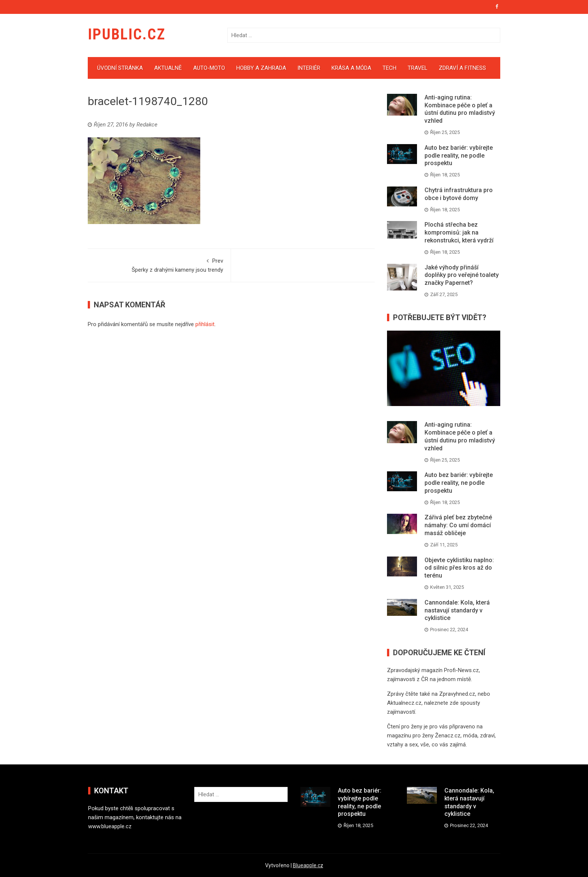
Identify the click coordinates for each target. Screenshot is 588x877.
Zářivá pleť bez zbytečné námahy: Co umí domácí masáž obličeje (458, 525)
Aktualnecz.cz (404, 703)
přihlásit (205, 324)
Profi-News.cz (461, 670)
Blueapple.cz (308, 865)
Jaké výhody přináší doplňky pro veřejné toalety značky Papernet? (462, 275)
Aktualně (168, 68)
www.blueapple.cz (110, 826)
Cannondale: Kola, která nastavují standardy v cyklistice (457, 610)
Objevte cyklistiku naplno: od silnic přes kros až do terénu (459, 568)
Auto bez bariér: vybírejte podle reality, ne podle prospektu (459, 156)
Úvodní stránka (120, 68)
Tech (389, 68)
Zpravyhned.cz (457, 694)
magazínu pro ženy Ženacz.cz (424, 736)
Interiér (309, 68)
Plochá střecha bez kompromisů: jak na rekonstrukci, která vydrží (459, 232)
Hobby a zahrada (261, 68)
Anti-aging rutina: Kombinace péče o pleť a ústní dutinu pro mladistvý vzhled (460, 109)
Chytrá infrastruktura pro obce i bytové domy (459, 194)
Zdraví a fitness (462, 68)
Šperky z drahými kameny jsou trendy (159, 265)
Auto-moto (209, 68)
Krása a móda (351, 68)
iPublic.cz (127, 34)
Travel (418, 68)
